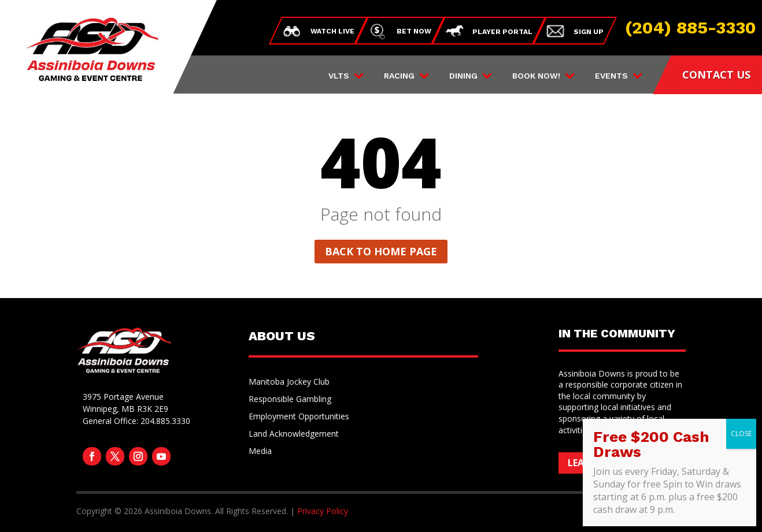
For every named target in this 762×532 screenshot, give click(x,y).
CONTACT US (716, 75)
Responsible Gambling (290, 400)
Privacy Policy (323, 511)
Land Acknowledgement (294, 434)
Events (611, 76)
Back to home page (381, 251)
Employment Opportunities (299, 417)
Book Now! (536, 76)
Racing (399, 76)
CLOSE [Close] (741, 434)
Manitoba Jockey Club (289, 382)
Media (260, 452)
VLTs (339, 76)
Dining (463, 76)
